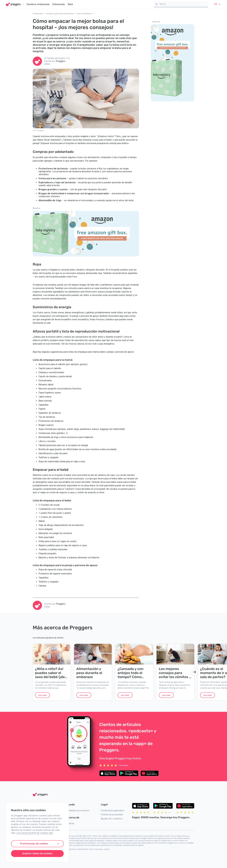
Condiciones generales (112, 811)
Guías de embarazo (84, 14)
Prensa (70, 823)
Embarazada (58, 4)
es (218, 4)
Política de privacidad (112, 815)
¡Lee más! (42, 695)
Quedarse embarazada (38, 4)
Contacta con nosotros (78, 811)
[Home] (13, 4)
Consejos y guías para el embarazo (60, 14)
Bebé (70, 4)
